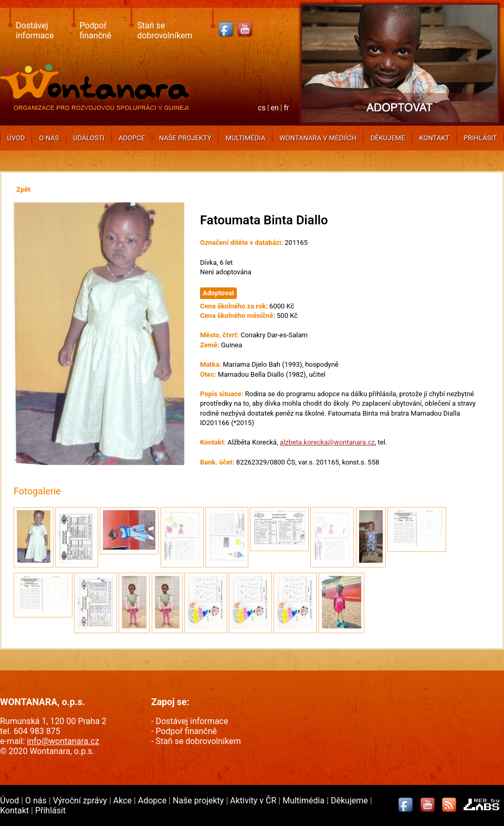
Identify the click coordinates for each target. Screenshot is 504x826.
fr (287, 108)
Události (89, 138)
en (275, 108)
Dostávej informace (35, 30)
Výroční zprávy (81, 801)
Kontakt (434, 138)
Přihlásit (480, 138)
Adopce (132, 138)
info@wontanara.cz (63, 741)
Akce (124, 801)
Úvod (16, 138)
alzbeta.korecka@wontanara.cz (327, 442)
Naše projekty (185, 138)
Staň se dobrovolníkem (165, 30)
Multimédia (246, 138)
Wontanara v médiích (318, 138)
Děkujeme (388, 138)
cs (262, 108)
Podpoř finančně (95, 30)
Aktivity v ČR (254, 801)
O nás (49, 138)
